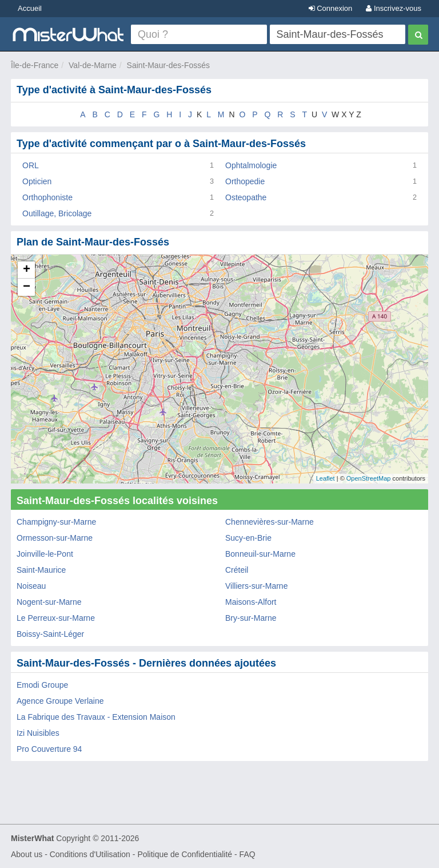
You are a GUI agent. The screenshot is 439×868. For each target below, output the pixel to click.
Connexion (331, 8)
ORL (31, 165)
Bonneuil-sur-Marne (260, 554)
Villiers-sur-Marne (256, 586)
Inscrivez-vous (394, 8)
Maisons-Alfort (251, 602)
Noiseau (31, 586)
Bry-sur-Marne (251, 618)
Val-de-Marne (93, 65)
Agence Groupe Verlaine (60, 701)
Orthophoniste (47, 197)
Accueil (30, 8)
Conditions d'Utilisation (90, 854)
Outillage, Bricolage (57, 213)
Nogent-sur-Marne (49, 602)
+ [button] (27, 270)
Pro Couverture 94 (49, 749)
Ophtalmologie (251, 165)
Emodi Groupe (42, 685)
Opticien (37, 181)
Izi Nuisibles (38, 733)
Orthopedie (245, 181)
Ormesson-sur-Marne (55, 538)
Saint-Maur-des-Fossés (169, 65)
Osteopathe (246, 197)
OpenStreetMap (369, 478)
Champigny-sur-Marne (56, 522)
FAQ (248, 854)
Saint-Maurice (41, 570)
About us (27, 854)
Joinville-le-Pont (45, 554)
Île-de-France (35, 65)
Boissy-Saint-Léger (50, 634)
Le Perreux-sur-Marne (56, 618)
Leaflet (326, 478)
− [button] (27, 287)
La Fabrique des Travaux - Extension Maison (96, 717)
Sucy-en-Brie (248, 538)
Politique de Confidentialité (185, 854)
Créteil (237, 570)
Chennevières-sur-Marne (270, 522)
